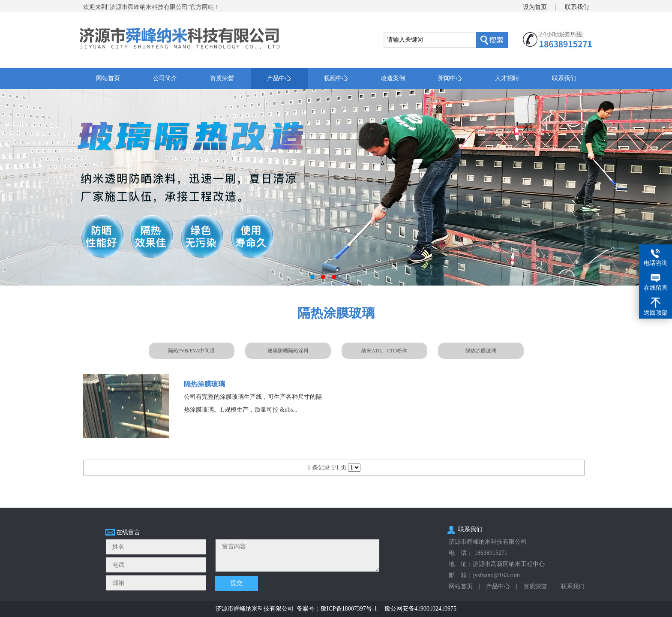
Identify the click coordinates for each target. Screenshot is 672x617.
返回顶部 (656, 313)
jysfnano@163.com (496, 575)
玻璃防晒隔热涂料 (288, 351)
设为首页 (535, 7)
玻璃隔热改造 (336, 187)
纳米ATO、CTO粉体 (384, 351)
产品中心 (279, 78)
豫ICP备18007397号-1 (349, 609)
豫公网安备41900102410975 (420, 609)
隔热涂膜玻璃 (481, 351)
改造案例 (393, 78)
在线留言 (656, 288)
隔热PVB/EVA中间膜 (192, 351)
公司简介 (165, 78)
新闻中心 (450, 78)
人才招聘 (507, 78)
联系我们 (577, 7)
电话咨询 (656, 263)
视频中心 (336, 78)
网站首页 (108, 78)
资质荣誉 (222, 78)
